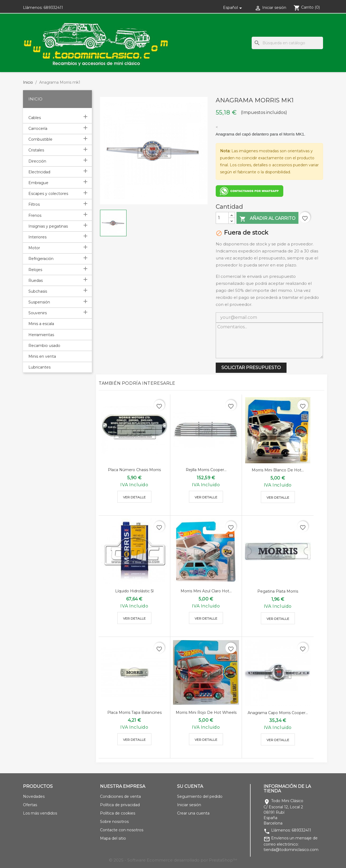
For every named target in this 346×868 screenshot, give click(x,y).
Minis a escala (41, 324)
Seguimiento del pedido (200, 796)
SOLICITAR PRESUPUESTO (251, 368)
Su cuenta (190, 786)
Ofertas (30, 805)
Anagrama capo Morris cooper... (278, 713)
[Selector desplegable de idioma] (233, 8)
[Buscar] (287, 43)
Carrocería (38, 129)
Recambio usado (44, 346)
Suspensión (39, 302)
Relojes (35, 270)
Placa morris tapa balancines (134, 712)
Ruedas (36, 281)
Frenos (35, 215)
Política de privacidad (120, 805)
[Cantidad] (222, 218)
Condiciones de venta (120, 796)
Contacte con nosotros (122, 830)
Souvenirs (38, 313)
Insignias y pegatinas (48, 226)
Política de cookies (118, 813)
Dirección (37, 161)
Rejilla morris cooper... (206, 470)
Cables (35, 118)
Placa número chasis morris (134, 470)
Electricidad (39, 172)
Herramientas (41, 335)
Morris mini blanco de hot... (278, 470)
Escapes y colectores (48, 194)
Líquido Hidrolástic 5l (134, 591)
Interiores (37, 237)
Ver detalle (134, 497)
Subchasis (38, 291)
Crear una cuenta (193, 813)
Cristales (36, 150)
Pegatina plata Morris (278, 591)
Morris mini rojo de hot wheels (206, 712)
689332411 (53, 8)
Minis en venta (42, 356)
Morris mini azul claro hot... (206, 591)
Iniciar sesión (189, 805)
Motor (34, 248)
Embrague (38, 183)
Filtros (34, 204)
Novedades (34, 796)
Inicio (35, 99)
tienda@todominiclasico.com (291, 850)
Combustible (40, 139)
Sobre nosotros (114, 822)
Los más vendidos (40, 813)
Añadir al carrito (267, 219)
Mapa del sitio (113, 838)
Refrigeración (41, 259)
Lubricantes (39, 367)
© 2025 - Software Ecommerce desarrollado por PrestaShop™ (173, 860)
